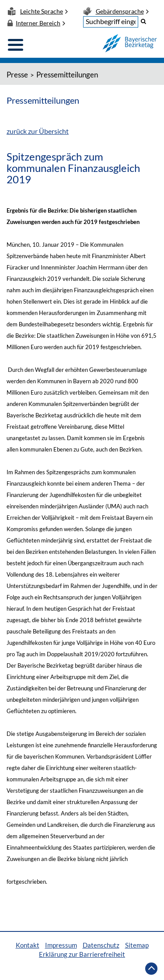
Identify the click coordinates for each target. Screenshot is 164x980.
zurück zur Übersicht (38, 131)
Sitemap (137, 945)
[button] (143, 21)
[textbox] (111, 22)
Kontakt (28, 945)
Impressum (61, 945)
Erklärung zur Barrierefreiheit (82, 954)
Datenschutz (101, 945)
